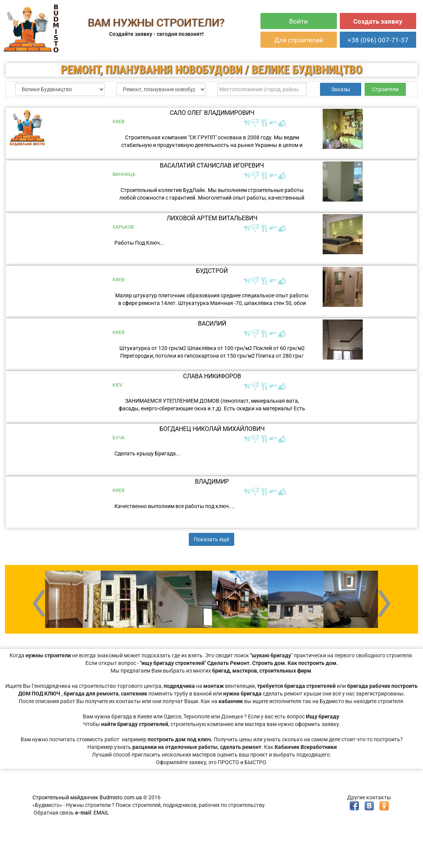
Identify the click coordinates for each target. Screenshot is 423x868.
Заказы (341, 89)
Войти (298, 21)
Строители (385, 89)
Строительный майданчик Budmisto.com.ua (87, 797)
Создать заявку (378, 21)
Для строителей (299, 40)
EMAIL (101, 813)
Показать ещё (211, 539)
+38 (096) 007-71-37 (378, 40)
